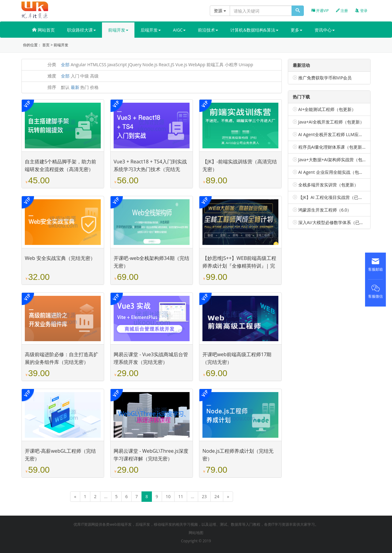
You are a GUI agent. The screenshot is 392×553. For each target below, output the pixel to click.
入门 (75, 76)
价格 (94, 87)
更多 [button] (296, 30)
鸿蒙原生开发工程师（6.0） (325, 210)
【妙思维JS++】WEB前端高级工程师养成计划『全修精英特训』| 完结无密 (239, 266)
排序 (52, 87)
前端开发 (61, 45)
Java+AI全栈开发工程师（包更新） (331, 122)
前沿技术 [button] (208, 30)
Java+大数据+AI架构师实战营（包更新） (337, 160)
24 (217, 496)
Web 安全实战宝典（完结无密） (60, 258)
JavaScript (117, 65)
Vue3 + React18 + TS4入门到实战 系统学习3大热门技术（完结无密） (150, 169)
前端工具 (215, 65)
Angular (79, 65)
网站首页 (43, 30)
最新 (75, 87)
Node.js (150, 65)
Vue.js (181, 65)
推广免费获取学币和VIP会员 (325, 78)
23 (204, 496)
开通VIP (320, 11)
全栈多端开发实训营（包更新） (328, 185)
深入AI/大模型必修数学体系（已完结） (335, 222)
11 (181, 496)
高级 (94, 76)
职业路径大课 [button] (81, 30)
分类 (52, 65)
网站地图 (196, 533)
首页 (46, 45)
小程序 (231, 65)
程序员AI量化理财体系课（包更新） (332, 147)
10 (168, 496)
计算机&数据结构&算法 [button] (254, 30)
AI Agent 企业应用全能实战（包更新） (335, 172)
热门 (85, 87)
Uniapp (246, 65)
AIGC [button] (179, 30)
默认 (65, 87)
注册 (342, 11)
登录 (361, 11)
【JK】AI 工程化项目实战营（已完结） (335, 197)
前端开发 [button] (118, 30)
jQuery (135, 65)
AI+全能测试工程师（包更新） (327, 109)
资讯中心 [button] (325, 30)
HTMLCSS (97, 65)
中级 (85, 76)
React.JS (166, 65)
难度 (52, 76)
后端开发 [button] (151, 30)
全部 (65, 65)
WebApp (197, 65)
